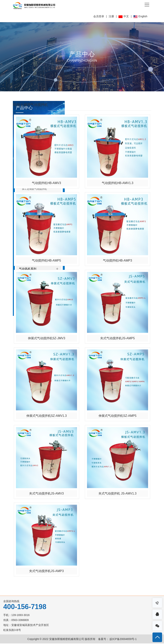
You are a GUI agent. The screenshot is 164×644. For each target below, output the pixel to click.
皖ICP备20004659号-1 (123, 640)
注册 (111, 16)
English (140, 16)
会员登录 (99, 16)
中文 (124, 16)
